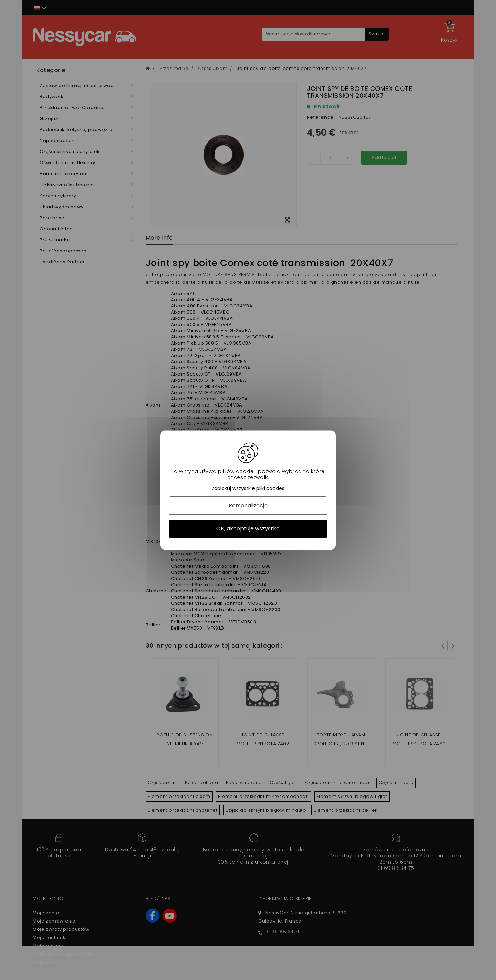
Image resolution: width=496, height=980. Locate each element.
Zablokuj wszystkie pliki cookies (248, 489)
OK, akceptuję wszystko (248, 529)
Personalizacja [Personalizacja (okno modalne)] (248, 506)
